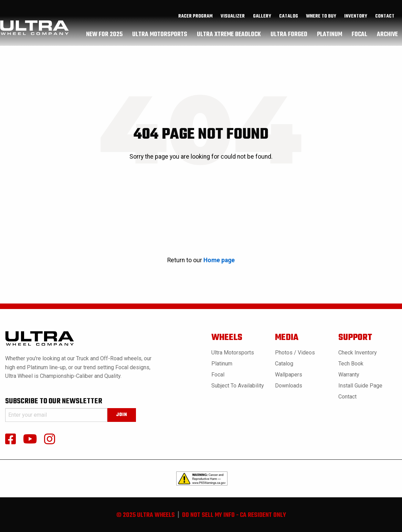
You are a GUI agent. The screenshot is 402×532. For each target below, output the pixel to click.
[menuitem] (196, 18)
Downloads (289, 386)
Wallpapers (289, 375)
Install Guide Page (360, 386)
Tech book (351, 364)
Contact (385, 18)
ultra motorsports (160, 36)
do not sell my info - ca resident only (234, 515)
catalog (289, 18)
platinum (330, 36)
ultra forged (289, 36)
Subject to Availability (238, 386)
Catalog (284, 364)
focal (359, 36)
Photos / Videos (295, 353)
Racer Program (195, 18)
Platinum (222, 364)
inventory (356, 18)
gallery (262, 18)
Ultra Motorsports (233, 353)
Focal (218, 375)
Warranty (349, 375)
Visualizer (233, 18)
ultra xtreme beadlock (229, 36)
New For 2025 (104, 36)
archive (387, 36)
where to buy (321, 18)
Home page (219, 260)
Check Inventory (358, 353)
